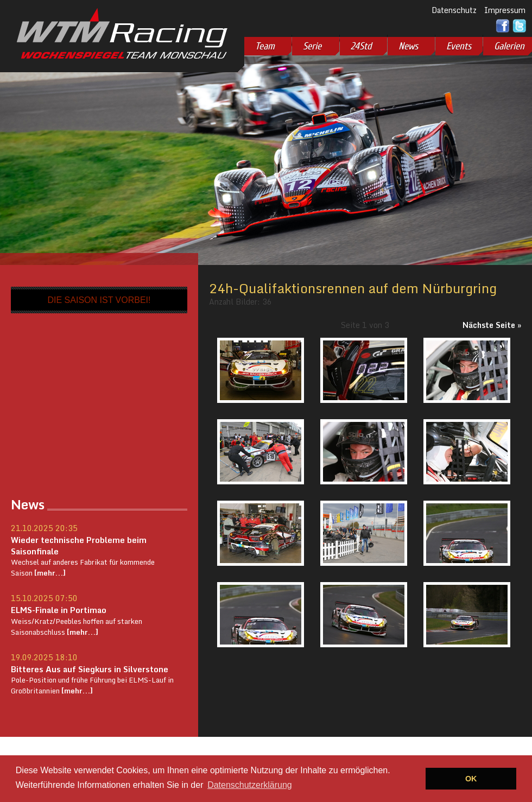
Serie (312, 46)
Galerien (509, 46)
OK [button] (471, 779)
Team (265, 46)
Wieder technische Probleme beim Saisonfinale (79, 545)
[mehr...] (49, 573)
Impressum (505, 10)
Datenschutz (454, 10)
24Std (361, 46)
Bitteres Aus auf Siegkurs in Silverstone (90, 669)
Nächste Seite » (492, 325)
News (408, 46)
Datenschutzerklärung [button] (250, 785)
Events (459, 46)
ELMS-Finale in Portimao (59, 610)
